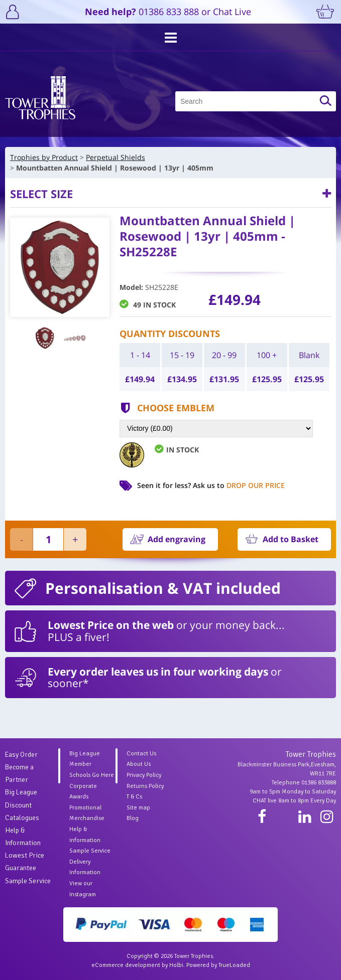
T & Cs (134, 797)
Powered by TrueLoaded (218, 965)
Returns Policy (145, 786)
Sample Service (28, 881)
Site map (138, 808)
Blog (133, 818)
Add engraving (177, 539)
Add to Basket (291, 539)
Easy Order (21, 755)
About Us (139, 764)
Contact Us (141, 754)
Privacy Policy (144, 775)
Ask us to (239, 485)
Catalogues (22, 818)
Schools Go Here (92, 775)
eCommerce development (126, 965)
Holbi (176, 965)
